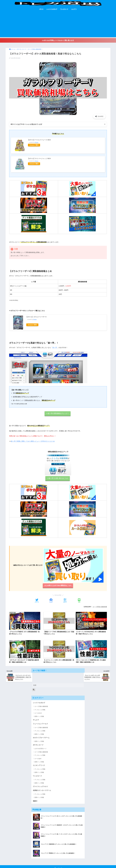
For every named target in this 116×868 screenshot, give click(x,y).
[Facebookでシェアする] (51, 601)
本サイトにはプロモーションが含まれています (26, 124)
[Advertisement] (58, 25)
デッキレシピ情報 (40, 700)
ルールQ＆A (38, 703)
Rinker (37, 142)
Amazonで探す (34, 145)
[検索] (34, 680)
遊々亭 (55, 348)
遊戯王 (35, 792)
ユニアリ (74, 9)
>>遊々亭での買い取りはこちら (58, 478)
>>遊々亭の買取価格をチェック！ (58, 414)
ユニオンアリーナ (39, 756)
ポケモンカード (38, 735)
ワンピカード (64, 9)
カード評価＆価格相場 (100, 607)
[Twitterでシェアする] (37, 601)
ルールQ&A (38, 749)
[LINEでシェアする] (79, 601)
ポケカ (41, 9)
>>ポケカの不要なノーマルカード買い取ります (58, 40)
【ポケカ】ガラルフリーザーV (36, 317)
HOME (58, 859)
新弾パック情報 (39, 707)
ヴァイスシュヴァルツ (40, 777)
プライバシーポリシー (63, 863)
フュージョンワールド (40, 714)
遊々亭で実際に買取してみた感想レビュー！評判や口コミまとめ (33, 441)
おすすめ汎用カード (41, 739)
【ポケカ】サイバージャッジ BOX (39, 159)
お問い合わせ (51, 863)
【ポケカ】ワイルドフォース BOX (39, 140)
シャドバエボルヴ (52, 9)
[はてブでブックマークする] (65, 601)
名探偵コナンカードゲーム (42, 781)
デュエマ (36, 710)
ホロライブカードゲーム (41, 728)
